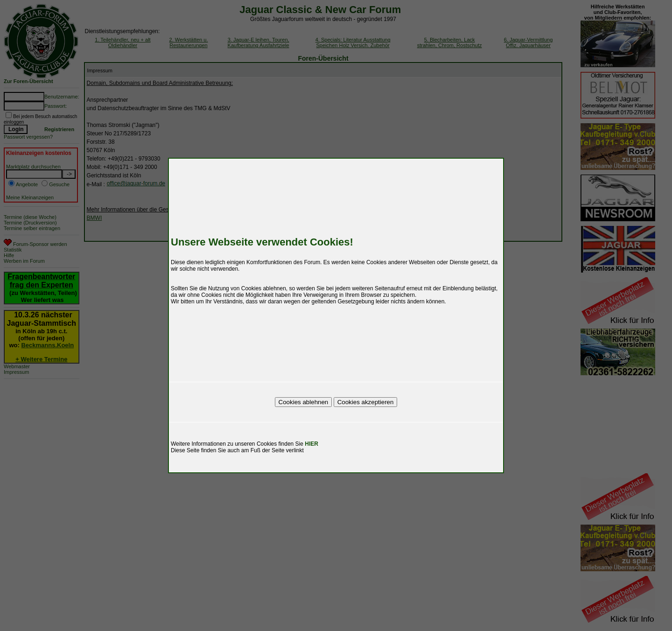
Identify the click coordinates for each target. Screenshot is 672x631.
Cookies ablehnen (304, 402)
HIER (311, 444)
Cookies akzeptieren (366, 402)
